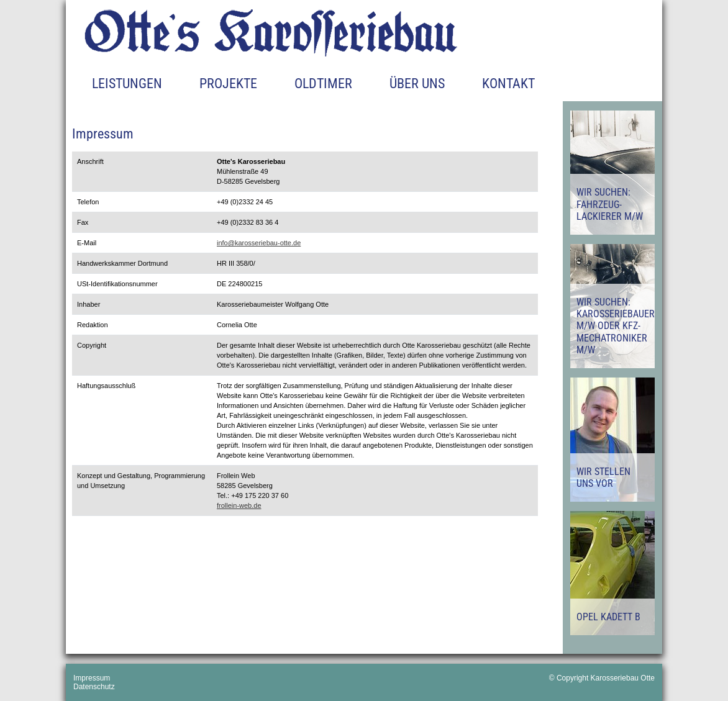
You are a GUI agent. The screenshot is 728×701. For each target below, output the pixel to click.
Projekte (228, 84)
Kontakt (508, 84)
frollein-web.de (239, 505)
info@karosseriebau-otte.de (259, 243)
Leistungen (127, 84)
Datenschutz (94, 687)
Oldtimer (323, 84)
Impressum (92, 678)
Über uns (417, 84)
